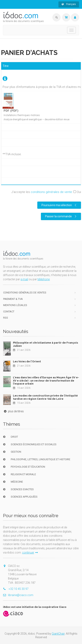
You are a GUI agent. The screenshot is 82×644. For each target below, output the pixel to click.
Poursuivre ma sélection (59, 205)
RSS (6, 318)
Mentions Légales (15, 305)
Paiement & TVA (13, 299)
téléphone (44, 279)
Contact (9, 312)
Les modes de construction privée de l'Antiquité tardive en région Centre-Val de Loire (45, 397)
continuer (30, 553)
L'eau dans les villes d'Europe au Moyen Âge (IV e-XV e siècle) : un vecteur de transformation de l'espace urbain (46, 381)
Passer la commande (61, 216)
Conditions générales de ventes (25, 293)
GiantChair (58, 634)
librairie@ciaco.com (18, 595)
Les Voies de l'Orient (27, 361)
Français (69, 4)
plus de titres (13, 411)
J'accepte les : (46, 192)
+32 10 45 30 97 (16, 589)
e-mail (24, 279)
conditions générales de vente (51, 192)
